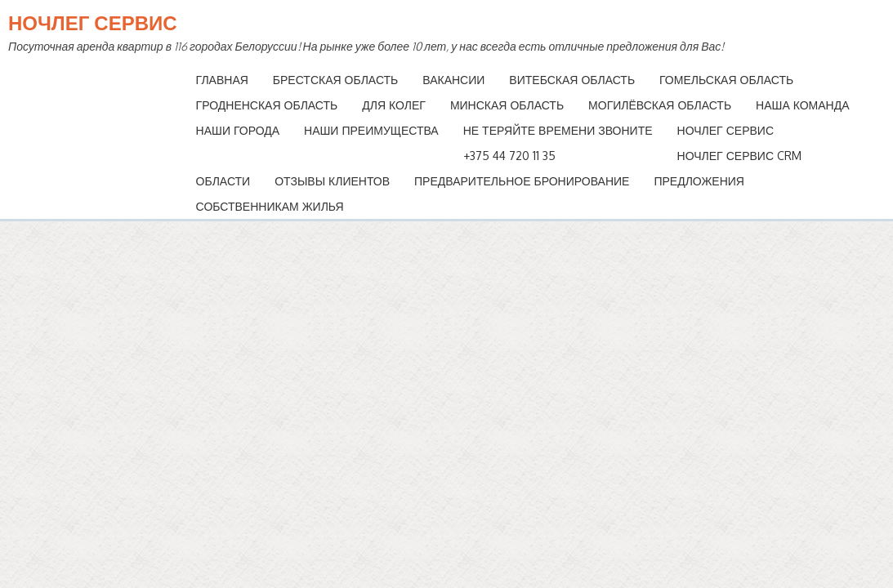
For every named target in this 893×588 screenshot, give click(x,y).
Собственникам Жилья (270, 206)
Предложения (699, 181)
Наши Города (238, 130)
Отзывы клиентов (332, 181)
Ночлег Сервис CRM (739, 156)
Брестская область (335, 80)
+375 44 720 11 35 (509, 156)
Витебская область (572, 80)
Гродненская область (267, 105)
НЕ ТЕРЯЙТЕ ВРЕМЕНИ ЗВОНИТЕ (558, 130)
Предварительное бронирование (522, 181)
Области (223, 181)
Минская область (507, 105)
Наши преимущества (371, 130)
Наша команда (802, 105)
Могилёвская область (660, 105)
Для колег (394, 105)
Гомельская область (726, 80)
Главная (222, 80)
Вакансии (453, 80)
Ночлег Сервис (93, 22)
